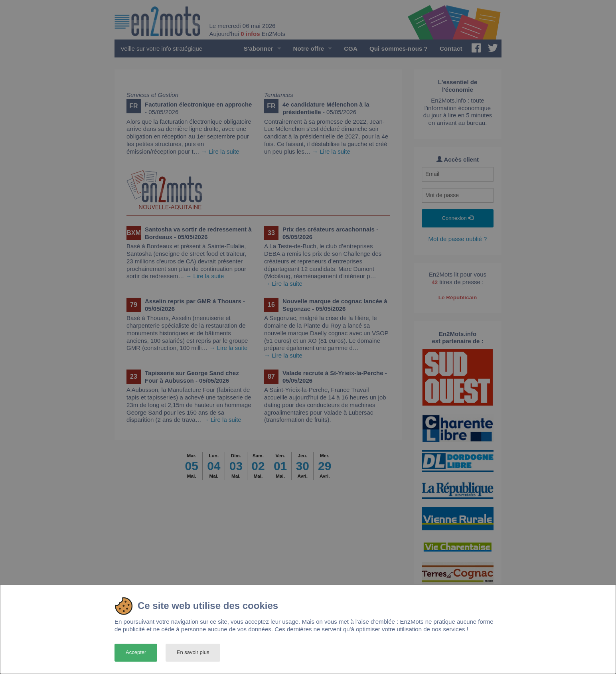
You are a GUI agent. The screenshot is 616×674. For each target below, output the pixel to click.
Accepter (136, 652)
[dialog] (308, 629)
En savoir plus (193, 652)
